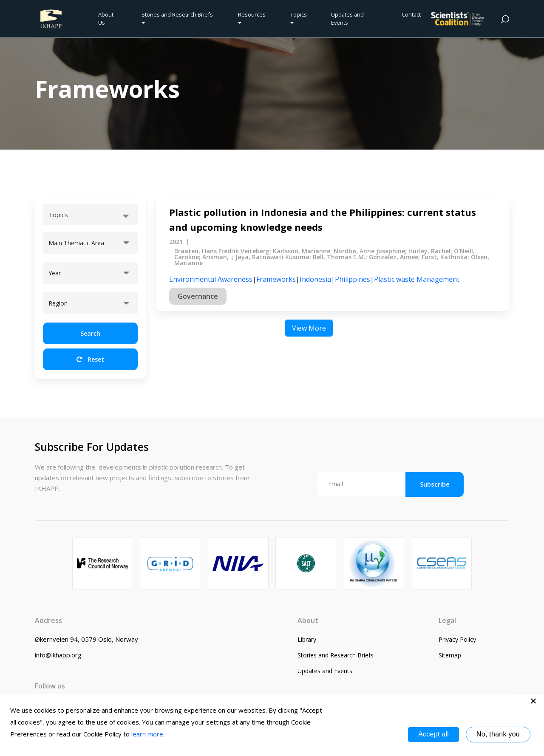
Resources (252, 18)
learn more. (148, 734)
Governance (198, 296)
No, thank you (498, 734)
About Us (106, 18)
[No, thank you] (533, 701)
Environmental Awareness (211, 279)
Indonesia (315, 279)
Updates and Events (347, 18)
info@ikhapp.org (58, 655)
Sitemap (450, 655)
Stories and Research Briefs (178, 18)
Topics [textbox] (58, 215)
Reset (90, 359)
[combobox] (90, 215)
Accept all (433, 734)
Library (307, 639)
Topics (299, 18)
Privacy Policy (457, 639)
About (308, 620)
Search (90, 333)
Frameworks (276, 279)
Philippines (353, 279)
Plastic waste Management (417, 279)
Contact (411, 14)
